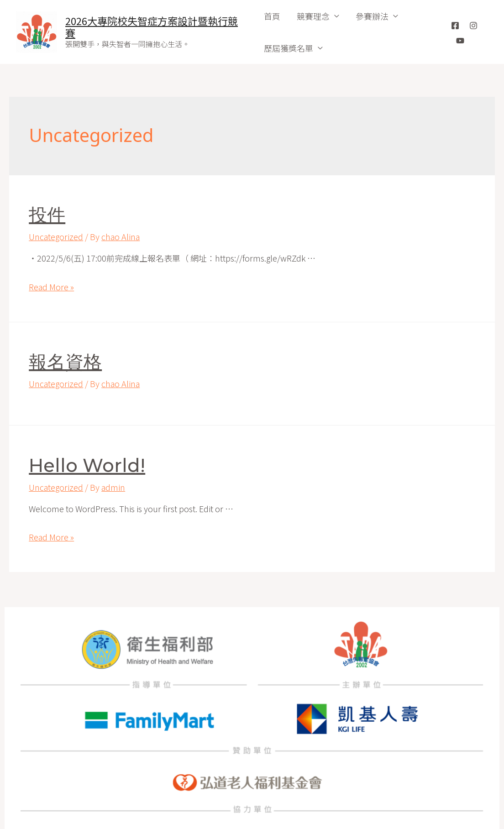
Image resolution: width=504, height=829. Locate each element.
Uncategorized (56, 236)
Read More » (51, 287)
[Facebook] (455, 26)
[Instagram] (473, 26)
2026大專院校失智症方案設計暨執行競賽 (152, 26)
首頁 (272, 16)
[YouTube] (460, 41)
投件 (47, 215)
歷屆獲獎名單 (289, 48)
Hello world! (87, 465)
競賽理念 (313, 16)
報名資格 (65, 362)
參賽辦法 (372, 16)
